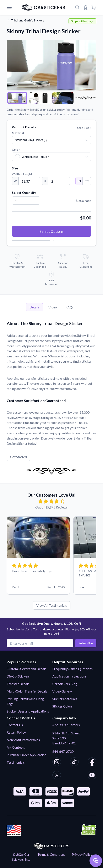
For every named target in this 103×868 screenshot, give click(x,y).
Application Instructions (69, 676)
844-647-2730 (63, 751)
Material (18, 133)
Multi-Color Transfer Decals (27, 691)
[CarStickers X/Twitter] (57, 776)
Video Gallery (62, 691)
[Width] (29, 181)
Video (53, 307)
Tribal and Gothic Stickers (28, 20)
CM (87, 181)
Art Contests (16, 747)
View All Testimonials (52, 605)
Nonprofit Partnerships (23, 740)
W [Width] (15, 181)
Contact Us (15, 725)
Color (16, 150)
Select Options (52, 231)
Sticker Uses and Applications (28, 711)
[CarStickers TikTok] (74, 762)
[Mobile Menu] (9, 8)
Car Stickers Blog (65, 684)
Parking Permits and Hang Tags (25, 701)
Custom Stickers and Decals (26, 669)
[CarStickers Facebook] (92, 762)
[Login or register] (86, 8)
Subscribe (85, 643)
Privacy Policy (82, 854)
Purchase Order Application (26, 755)
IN (79, 181)
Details (35, 307)
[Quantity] (26, 200)
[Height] (59, 181)
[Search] (77, 8)
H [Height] (45, 181)
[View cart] (94, 8)
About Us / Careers (66, 725)
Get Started (18, 457)
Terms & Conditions (51, 854)
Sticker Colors (63, 706)
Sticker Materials (65, 699)
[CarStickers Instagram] (57, 762)
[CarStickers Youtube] (92, 776)
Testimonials (16, 762)
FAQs (70, 307)
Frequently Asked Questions (72, 669)
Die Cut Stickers (18, 676)
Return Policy (16, 732)
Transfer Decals (18, 684)
